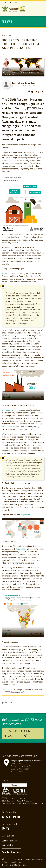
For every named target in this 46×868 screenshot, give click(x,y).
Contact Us (7, 845)
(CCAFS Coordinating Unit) (24, 86)
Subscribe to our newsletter (17, 733)
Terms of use (20, 865)
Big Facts (6, 273)
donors (40, 804)
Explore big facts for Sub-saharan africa (16, 633)
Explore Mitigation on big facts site (14, 396)
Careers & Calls (9, 841)
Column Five (21, 549)
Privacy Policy (8, 865)
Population (26, 515)
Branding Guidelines (12, 852)
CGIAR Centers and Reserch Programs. (17, 801)
